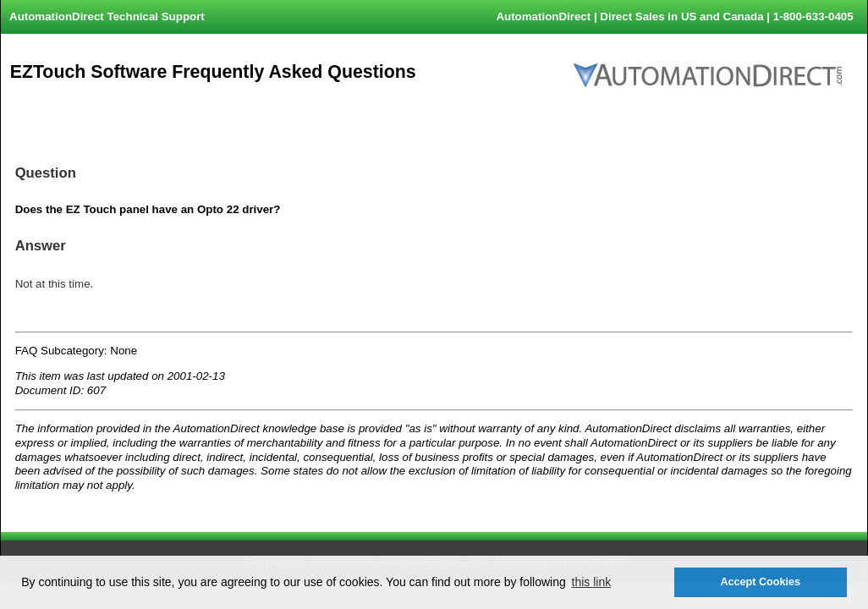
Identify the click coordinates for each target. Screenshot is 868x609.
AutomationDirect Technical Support (107, 16)
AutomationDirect (543, 16)
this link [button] (592, 582)
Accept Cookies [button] (760, 582)
